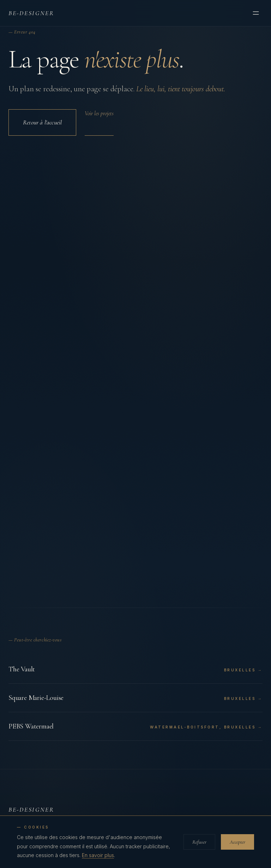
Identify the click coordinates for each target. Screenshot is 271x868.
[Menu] (256, 13)
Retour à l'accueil (42, 122)
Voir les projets (99, 113)
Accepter (237, 842)
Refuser (199, 842)
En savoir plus (98, 855)
